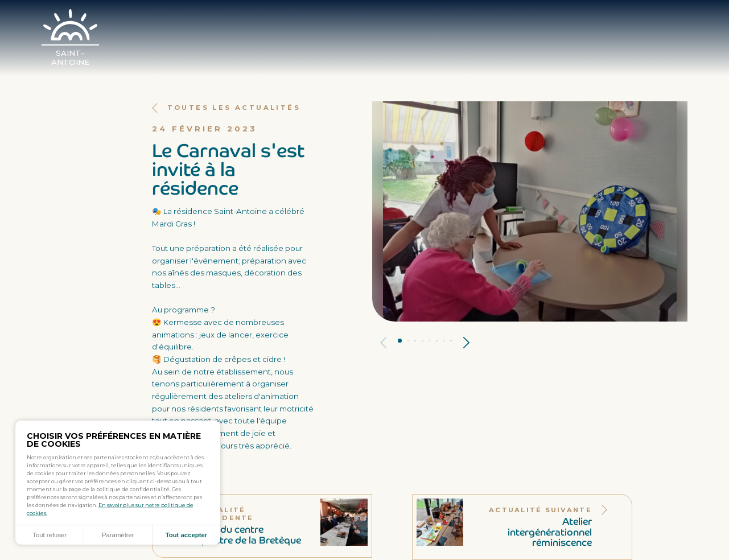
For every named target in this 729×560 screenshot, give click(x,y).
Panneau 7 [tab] (444, 341)
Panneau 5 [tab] (430, 341)
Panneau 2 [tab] (408, 341)
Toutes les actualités (226, 108)
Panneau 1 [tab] (400, 341)
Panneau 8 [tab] (451, 341)
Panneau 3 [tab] (415, 341)
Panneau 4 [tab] (423, 341)
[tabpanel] (530, 211)
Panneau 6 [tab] (437, 341)
